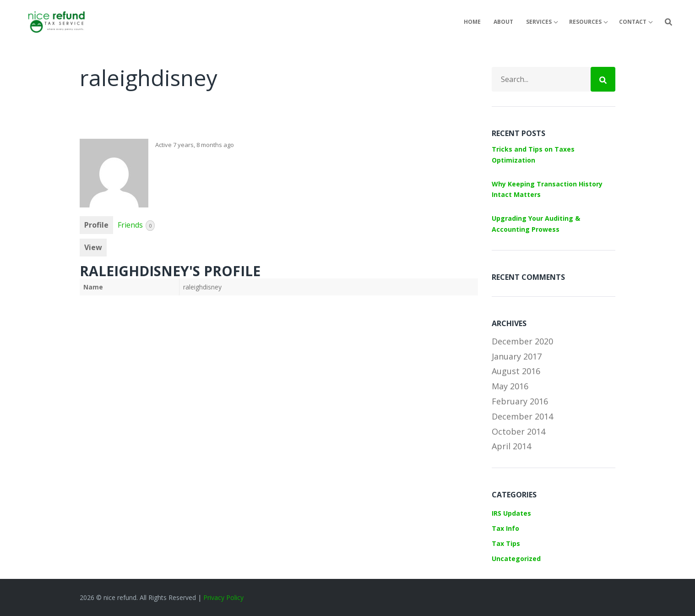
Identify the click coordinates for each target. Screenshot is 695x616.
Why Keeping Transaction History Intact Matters (547, 189)
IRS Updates (511, 513)
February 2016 (520, 401)
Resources (585, 22)
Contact (633, 22)
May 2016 (510, 386)
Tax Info (505, 528)
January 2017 (517, 356)
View (93, 247)
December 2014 (522, 416)
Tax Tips (506, 543)
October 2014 (519, 431)
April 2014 (511, 446)
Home (472, 22)
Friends (136, 225)
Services (539, 22)
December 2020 (522, 341)
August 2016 (516, 371)
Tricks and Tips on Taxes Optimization (533, 155)
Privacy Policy (223, 597)
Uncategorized (516, 559)
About (503, 22)
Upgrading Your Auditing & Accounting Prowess (536, 224)
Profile (96, 225)
